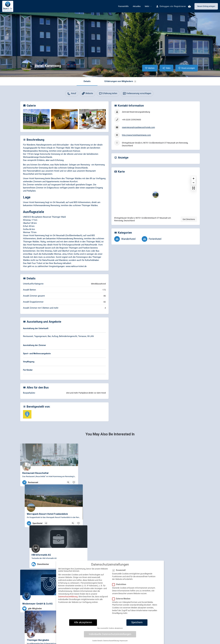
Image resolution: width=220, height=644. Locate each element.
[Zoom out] (194, 183)
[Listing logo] (27, 66)
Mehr (147, 6)
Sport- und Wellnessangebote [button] (37, 354)
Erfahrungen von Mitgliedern (120, 81)
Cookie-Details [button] (97, 641)
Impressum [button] (124, 641)
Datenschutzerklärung (68, 597)
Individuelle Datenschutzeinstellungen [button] (110, 634)
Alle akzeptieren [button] (83, 622)
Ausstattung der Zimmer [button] (35, 345)
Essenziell (120, 570)
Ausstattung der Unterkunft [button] (36, 328)
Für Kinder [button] (28, 370)
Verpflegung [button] (29, 362)
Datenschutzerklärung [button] (111, 641)
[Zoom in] (194, 179)
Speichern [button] (137, 622)
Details (87, 81)
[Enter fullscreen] (194, 188)
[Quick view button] (68, 482)
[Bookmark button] (74, 482)
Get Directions (189, 219)
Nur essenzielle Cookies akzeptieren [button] (110, 628)
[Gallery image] (36, 119)
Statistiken (120, 584)
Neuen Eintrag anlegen (206, 6)
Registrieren (180, 6)
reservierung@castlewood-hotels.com (138, 127)
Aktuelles (137, 6)
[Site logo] (8, 6)
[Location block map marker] (156, 195)
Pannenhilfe (123, 6)
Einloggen (164, 6)
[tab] (64, 329)
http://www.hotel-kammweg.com (136, 135)
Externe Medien (122, 599)
